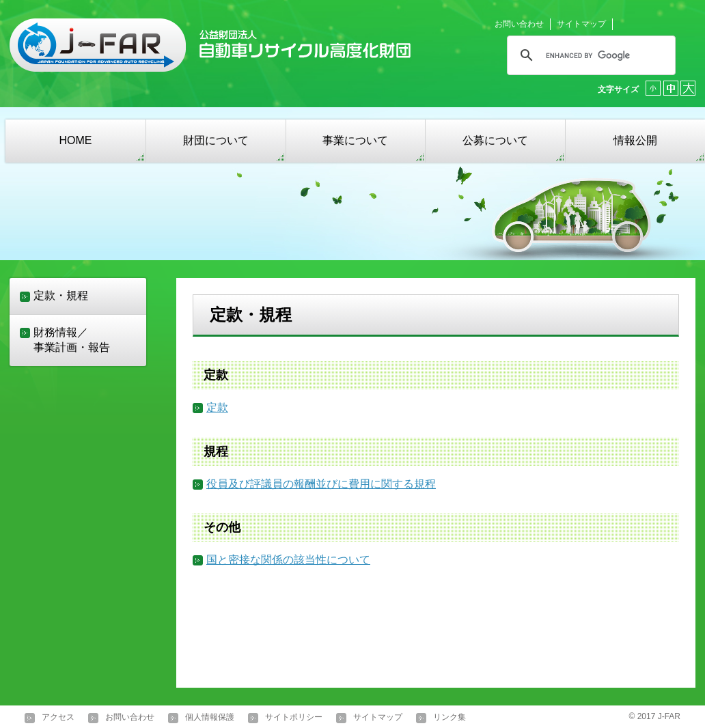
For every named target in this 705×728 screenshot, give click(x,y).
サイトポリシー (294, 718)
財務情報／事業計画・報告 (72, 340)
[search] (589, 55)
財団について (216, 140)
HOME (75, 140)
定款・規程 (61, 295)
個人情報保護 (210, 718)
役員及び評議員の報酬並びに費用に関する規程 (321, 484)
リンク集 (450, 718)
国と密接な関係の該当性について (288, 560)
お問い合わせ (519, 24)
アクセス (58, 718)
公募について (495, 140)
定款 (217, 407)
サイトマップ (581, 24)
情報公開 (635, 140)
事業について (355, 140)
